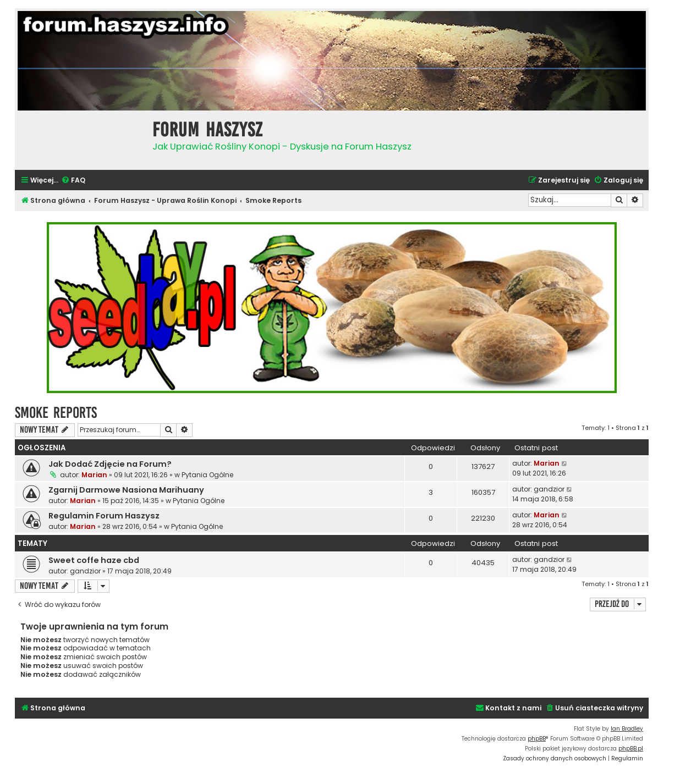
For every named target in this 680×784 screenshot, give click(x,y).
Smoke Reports (56, 413)
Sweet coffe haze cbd (94, 560)
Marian (94, 475)
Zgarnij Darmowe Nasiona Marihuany (126, 490)
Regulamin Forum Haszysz (104, 516)
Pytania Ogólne (207, 475)
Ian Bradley (627, 729)
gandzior (549, 489)
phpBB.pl (631, 749)
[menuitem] (73, 181)
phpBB (537, 739)
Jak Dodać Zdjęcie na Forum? (110, 464)
